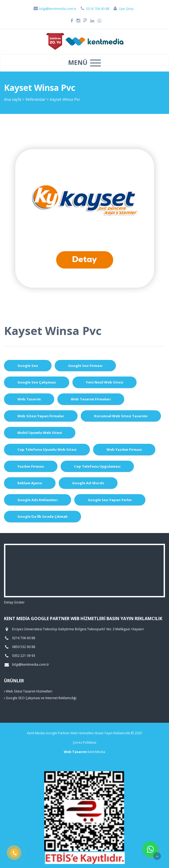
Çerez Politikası (84, 742)
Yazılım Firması (31, 466)
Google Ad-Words (88, 483)
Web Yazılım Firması (124, 449)
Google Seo (28, 366)
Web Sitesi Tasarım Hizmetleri (28, 691)
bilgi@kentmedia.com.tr (55, 9)
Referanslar (35, 99)
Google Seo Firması (85, 366)
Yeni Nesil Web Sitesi (104, 382)
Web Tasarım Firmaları (91, 399)
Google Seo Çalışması (37, 382)
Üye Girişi (123, 9)
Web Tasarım (29, 399)
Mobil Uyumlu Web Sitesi (40, 433)
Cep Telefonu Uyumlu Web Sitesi (47, 449)
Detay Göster (14, 602)
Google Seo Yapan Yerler (110, 500)
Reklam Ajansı (30, 483)
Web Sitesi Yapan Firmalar (41, 416)
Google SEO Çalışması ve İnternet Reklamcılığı (40, 698)
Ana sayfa (13, 99)
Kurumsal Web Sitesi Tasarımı (121, 416)
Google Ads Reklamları (38, 500)
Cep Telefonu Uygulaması (97, 466)
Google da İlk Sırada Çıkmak (43, 516)
